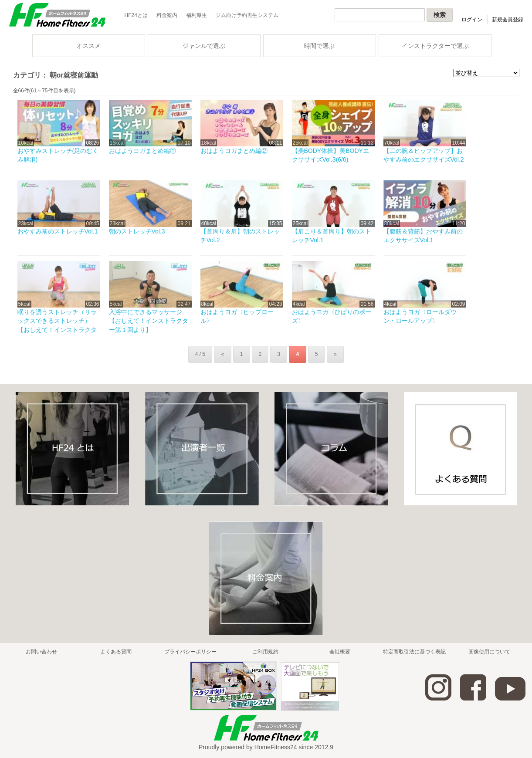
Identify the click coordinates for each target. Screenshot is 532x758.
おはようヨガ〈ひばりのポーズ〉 (332, 316)
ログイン (472, 20)
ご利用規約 (265, 652)
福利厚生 (197, 15)
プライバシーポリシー (190, 652)
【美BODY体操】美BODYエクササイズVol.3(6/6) (330, 155)
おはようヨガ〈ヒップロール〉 (237, 316)
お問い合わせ (41, 652)
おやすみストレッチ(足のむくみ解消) (58, 155)
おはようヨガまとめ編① (142, 151)
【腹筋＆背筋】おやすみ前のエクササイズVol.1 (423, 236)
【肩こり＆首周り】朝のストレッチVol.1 (332, 236)
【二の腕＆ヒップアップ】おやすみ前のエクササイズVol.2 (424, 155)
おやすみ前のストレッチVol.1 (58, 231)
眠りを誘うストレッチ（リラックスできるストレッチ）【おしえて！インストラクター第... (57, 325)
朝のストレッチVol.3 (137, 231)
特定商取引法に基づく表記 (414, 652)
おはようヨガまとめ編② (234, 151)
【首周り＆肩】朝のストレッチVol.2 (240, 236)
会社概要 (340, 652)
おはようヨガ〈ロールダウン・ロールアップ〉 (420, 316)
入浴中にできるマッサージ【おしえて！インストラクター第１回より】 (149, 321)
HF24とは (136, 15)
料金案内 (167, 15)
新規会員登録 (508, 20)
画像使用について (489, 652)
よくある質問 (116, 652)
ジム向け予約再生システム (247, 15)
